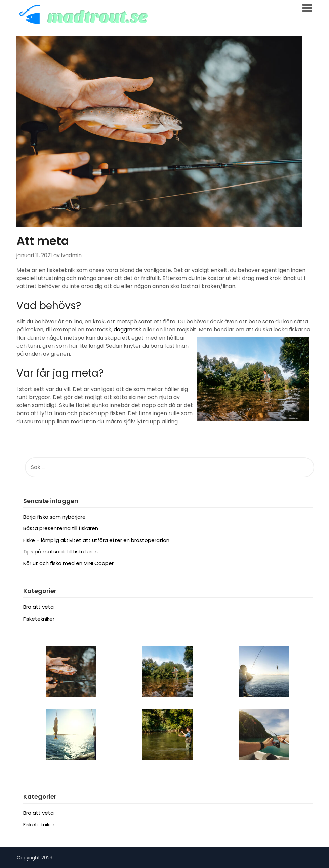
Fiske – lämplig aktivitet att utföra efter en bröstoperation (96, 540)
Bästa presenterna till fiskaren (61, 528)
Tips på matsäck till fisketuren (60, 551)
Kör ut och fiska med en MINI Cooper (68, 563)
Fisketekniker (39, 619)
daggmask (128, 330)
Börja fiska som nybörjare (54, 517)
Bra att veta (38, 607)
